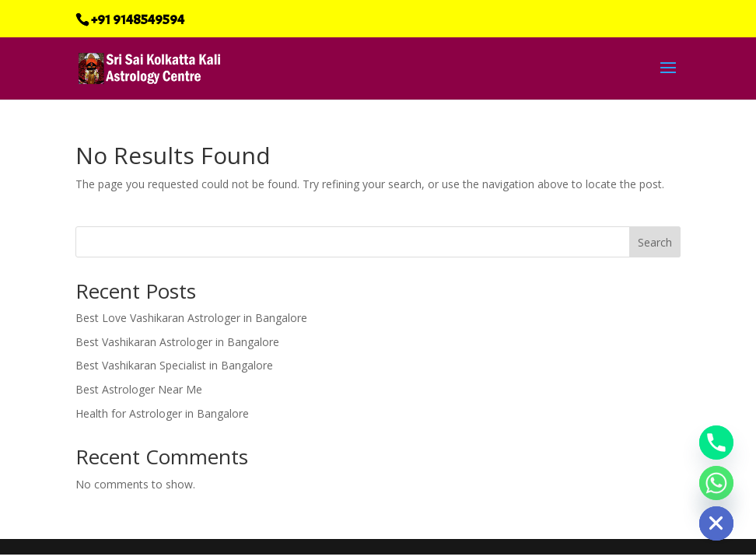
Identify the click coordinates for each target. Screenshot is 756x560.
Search (655, 242)
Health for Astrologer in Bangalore (162, 413)
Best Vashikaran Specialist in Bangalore (174, 365)
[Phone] (716, 443)
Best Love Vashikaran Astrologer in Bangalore (191, 318)
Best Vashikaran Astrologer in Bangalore (177, 342)
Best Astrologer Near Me (139, 389)
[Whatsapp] (716, 483)
